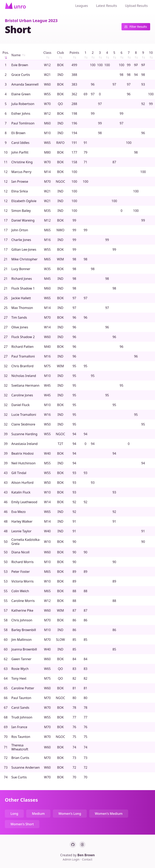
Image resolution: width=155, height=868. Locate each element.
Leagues (82, 6)
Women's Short (22, 824)
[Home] (15, 6)
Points (74, 55)
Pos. (6, 55)
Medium (38, 814)
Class (47, 55)
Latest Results (107, 6)
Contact (87, 859)
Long (14, 814)
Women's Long (70, 814)
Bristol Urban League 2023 (31, 21)
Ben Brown (86, 855)
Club (60, 55)
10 (151, 55)
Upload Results (136, 6)
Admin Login (72, 859)
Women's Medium (109, 814)
